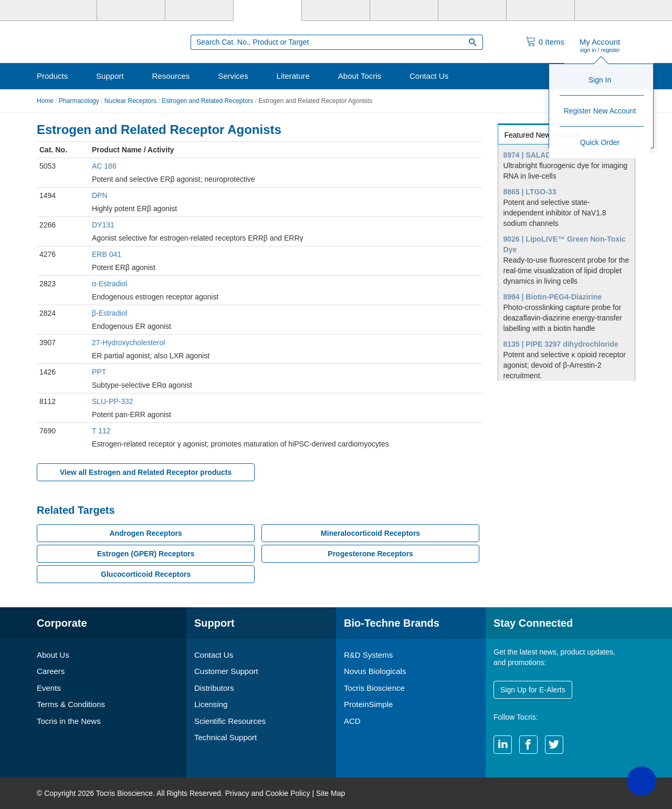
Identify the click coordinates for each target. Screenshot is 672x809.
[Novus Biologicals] (199, 11)
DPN (100, 195)
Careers (51, 671)
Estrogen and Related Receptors (207, 101)
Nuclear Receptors (130, 101)
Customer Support (226, 671)
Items (552, 42)
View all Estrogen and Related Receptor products (146, 472)
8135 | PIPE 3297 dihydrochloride (561, 344)
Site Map (330, 793)
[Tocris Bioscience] (267, 11)
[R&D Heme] (609, 11)
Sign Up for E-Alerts (533, 690)
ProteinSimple (368, 704)
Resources (171, 76)
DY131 (103, 225)
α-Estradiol (109, 284)
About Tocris (360, 76)
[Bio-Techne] (63, 11)
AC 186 (104, 166)
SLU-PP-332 (113, 401)
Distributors (214, 688)
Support (110, 76)
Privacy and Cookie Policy (268, 793)
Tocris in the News (69, 721)
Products (52, 76)
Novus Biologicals (375, 671)
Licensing (211, 704)
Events (49, 688)
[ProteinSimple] (336, 11)
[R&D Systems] (131, 11)
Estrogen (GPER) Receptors (146, 554)
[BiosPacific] (404, 11)
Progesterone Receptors (370, 554)
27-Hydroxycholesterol (128, 343)
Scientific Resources (230, 721)
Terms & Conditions (71, 704)
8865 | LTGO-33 (530, 192)
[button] (642, 781)
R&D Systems (368, 655)
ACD (352, 721)
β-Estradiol (109, 313)
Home (45, 101)
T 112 (101, 431)
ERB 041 (107, 254)
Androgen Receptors (145, 533)
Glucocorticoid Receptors (146, 574)
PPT (99, 372)
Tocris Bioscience (374, 688)
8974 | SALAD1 (529, 155)
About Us (53, 655)
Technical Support (225, 737)
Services (233, 76)
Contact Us (429, 76)
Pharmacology (79, 101)
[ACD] (540, 11)
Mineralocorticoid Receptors (370, 533)
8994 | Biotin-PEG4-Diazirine (553, 297)
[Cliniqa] (472, 11)
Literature (293, 76)
